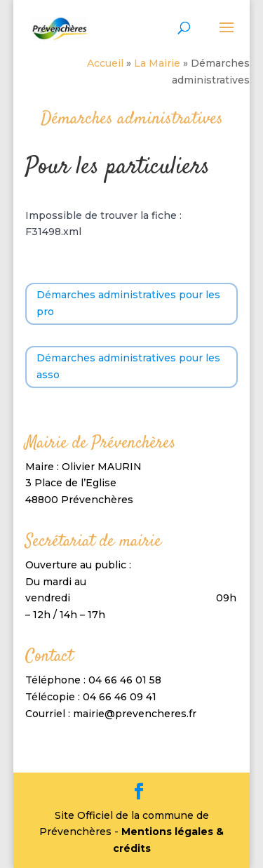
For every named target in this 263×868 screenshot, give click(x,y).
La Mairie (157, 63)
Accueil (105, 63)
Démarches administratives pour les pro (128, 303)
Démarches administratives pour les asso (128, 366)
